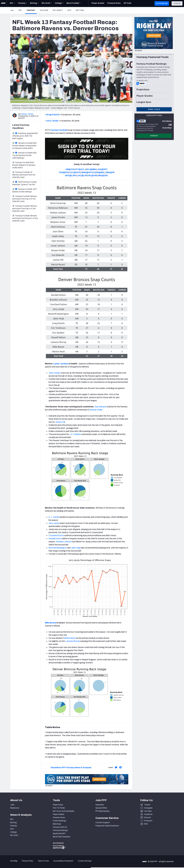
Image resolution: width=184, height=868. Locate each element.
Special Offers (101, 808)
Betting (80, 10)
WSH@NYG (87, 172)
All (12, 10)
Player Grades (59, 814)
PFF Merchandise (102, 811)
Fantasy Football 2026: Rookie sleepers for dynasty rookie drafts (24, 165)
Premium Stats (59, 818)
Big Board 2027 (59, 834)
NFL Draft (58, 10)
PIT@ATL (80, 169)
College (44, 10)
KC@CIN (93, 175)
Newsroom (15, 808)
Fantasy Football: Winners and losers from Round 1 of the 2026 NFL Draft (25, 218)
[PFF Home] (3, 3)
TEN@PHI (64, 172)
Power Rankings (60, 821)
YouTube (148, 811)
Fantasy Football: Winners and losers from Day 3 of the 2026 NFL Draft (25, 199)
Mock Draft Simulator (62, 837)
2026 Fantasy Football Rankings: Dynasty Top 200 (24, 183)
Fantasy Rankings (60, 830)
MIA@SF (111, 172)
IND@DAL (103, 175)
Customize (163, 853)
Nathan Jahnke (27, 114)
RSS (146, 824)
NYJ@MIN (91, 169)
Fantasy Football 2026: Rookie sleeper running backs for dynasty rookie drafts (25, 146)
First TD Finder (59, 808)
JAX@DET (102, 169)
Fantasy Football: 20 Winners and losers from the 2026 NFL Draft (24, 175)
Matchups (57, 824)
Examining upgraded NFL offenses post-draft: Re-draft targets (25, 136)
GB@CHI (70, 169)
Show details (39, 863)
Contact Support (103, 823)
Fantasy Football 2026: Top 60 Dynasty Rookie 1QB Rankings (25, 155)
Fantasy (32, 10)
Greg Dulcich (53, 115)
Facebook (148, 814)
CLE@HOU (75, 172)
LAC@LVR (82, 175)
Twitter (147, 805)
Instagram (148, 808)
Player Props (58, 805)
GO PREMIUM (162, 3)
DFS (69, 10)
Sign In (177, 3)
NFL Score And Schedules (64, 811)
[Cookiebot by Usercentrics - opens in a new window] (17, 863)
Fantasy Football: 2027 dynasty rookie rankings (25, 190)
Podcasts (148, 821)
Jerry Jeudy (52, 121)
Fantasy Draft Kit (60, 827)
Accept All (163, 845)
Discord (147, 818)
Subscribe (100, 805)
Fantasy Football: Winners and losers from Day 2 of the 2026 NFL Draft (25, 209)
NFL (20, 10)
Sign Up (154, 136)
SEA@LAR (70, 175)
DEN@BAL (100, 172)
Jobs (12, 805)
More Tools (154, 109)
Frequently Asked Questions (107, 826)
